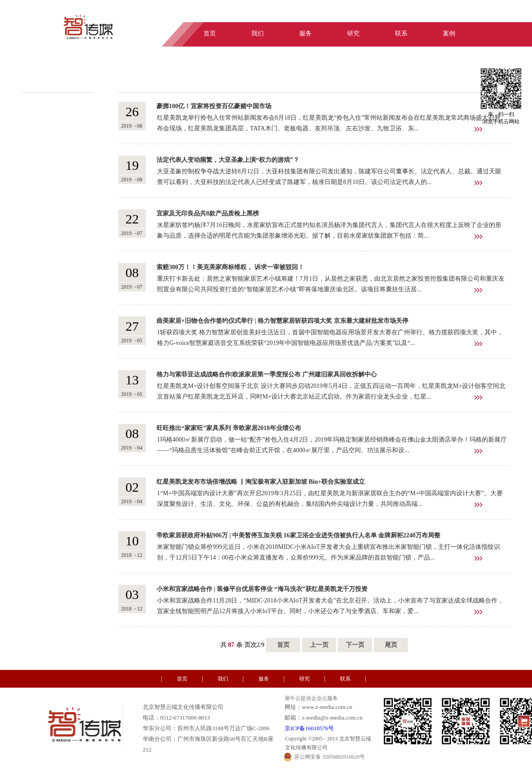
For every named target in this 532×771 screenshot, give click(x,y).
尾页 (391, 645)
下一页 (355, 645)
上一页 (319, 645)
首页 (283, 645)
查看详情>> (478, 129)
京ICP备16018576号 (309, 728)
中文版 (475, 15)
